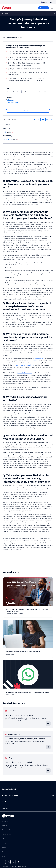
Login (52, 2)
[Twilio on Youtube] (19, 862)
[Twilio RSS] (51, 119)
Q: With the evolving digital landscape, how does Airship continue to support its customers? (27, 64)
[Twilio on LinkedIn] (14, 862)
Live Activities (40, 359)
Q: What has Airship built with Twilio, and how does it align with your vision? (27, 74)
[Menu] (52, 8)
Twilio (5, 132)
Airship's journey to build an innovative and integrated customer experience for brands (25, 47)
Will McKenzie (7, 139)
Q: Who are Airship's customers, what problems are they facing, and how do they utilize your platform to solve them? (28, 53)
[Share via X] (39, 119)
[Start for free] (44, 8)
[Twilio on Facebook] (4, 862)
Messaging (28, 92)
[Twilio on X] (9, 862)
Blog (4, 38)
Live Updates (34, 361)
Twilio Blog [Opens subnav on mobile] (5, 13)
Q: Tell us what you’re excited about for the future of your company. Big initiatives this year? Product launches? (27, 79)
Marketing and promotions (13, 92)
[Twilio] (7, 8)
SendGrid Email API (42, 92)
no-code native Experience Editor (24, 365)
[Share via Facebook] (35, 119)
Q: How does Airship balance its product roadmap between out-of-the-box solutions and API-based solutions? (28, 58)
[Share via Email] (47, 119)
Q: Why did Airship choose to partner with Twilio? (24, 69)
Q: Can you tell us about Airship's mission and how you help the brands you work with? (28, 184)
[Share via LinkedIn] (43, 119)
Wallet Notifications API (26, 373)
